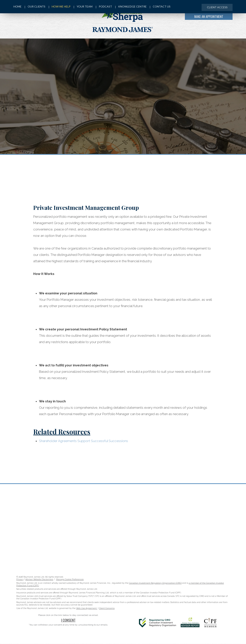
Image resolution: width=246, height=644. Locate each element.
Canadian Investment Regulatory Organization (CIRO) (155, 583)
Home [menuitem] (17, 7)
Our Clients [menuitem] (35, 7)
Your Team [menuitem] (84, 7)
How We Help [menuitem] (60, 7)
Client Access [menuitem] (216, 7)
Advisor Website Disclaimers (39, 580)
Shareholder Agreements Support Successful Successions (84, 441)
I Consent (68, 620)
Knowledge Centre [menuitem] (133, 7)
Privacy (20, 580)
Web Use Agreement (87, 608)
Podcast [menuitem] (105, 7)
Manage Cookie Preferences (70, 580)
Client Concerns (107, 608)
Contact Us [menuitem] (162, 7)
